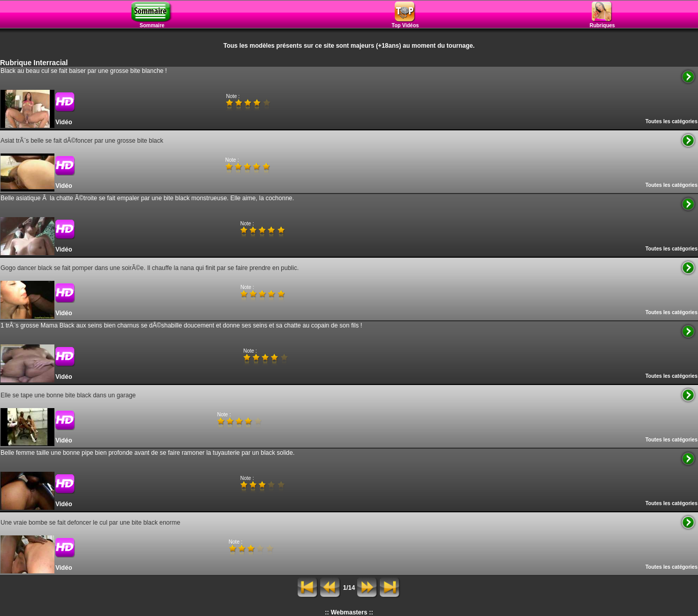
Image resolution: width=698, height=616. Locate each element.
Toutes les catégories (671, 121)
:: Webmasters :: (349, 612)
